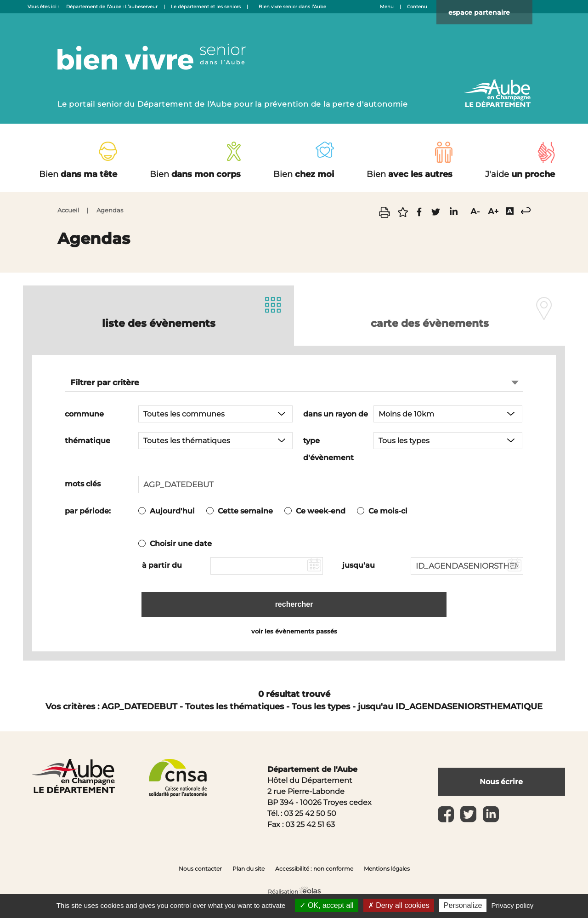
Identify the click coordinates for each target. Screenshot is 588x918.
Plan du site (249, 865)
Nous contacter (200, 865)
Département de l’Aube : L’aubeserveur (112, 7)
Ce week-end (321, 510)
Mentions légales (387, 865)
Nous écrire (501, 778)
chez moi (304, 174)
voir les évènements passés (294, 628)
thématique (88, 440)
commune (84, 413)
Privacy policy (513, 905)
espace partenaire (492, 14)
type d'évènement (328, 449)
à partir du (162, 565)
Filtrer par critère (105, 382)
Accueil (68, 210)
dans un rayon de (336, 413)
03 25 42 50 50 (310, 810)
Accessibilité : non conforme (314, 865)
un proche (520, 174)
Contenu (417, 7)
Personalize (463, 905)
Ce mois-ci (388, 510)
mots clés (83, 483)
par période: (88, 510)
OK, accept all (326, 905)
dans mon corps (195, 174)
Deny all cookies (399, 905)
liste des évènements (158, 320)
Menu (387, 7)
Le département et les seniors (206, 7)
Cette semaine (245, 510)
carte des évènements (430, 320)
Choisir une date (181, 543)
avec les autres (410, 174)
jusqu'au (359, 565)
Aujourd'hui (172, 510)
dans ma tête (78, 174)
